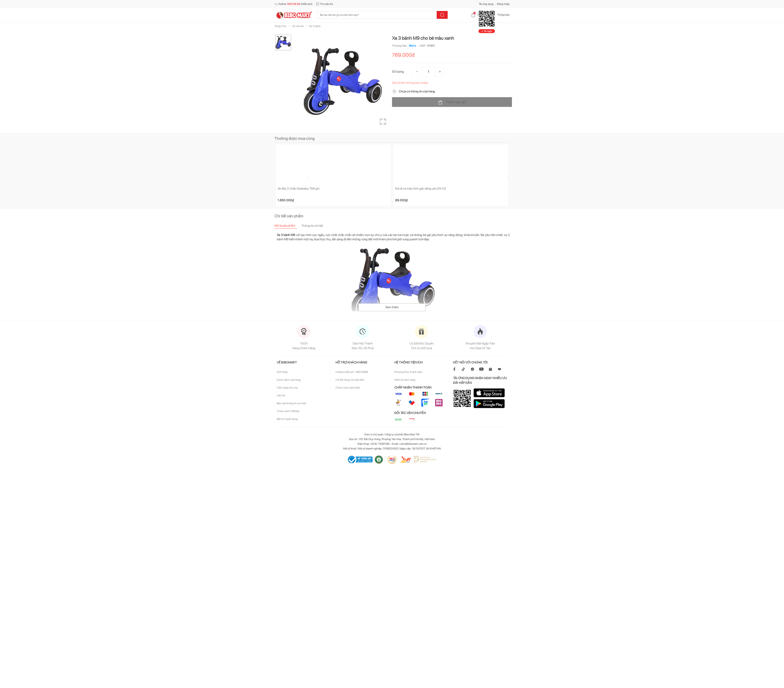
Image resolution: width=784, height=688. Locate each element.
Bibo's (412, 46)
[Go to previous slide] (275, 177)
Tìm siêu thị (324, 4)
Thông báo (500, 15)
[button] (343, 81)
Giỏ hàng (479, 15)
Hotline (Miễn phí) (294, 4)
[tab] (288, 226)
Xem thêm (392, 307)
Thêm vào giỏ (452, 102)
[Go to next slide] (510, 177)
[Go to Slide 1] (283, 42)
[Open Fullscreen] (382, 120)
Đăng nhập (503, 4)
